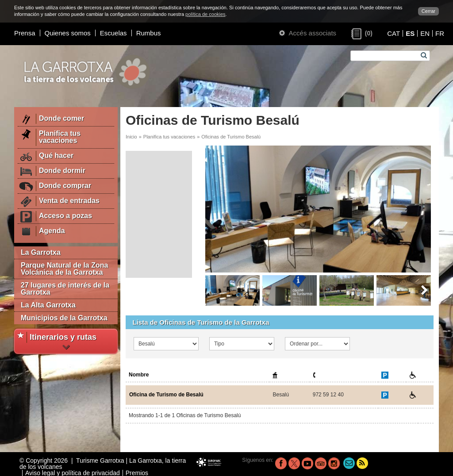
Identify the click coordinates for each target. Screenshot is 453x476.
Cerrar (428, 11)
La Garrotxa (41, 252)
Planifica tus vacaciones (169, 137)
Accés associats (308, 33)
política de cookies (205, 14)
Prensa (25, 33)
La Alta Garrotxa (48, 305)
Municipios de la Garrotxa (64, 318)
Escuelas (113, 33)
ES (410, 33)
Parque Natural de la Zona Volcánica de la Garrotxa (64, 269)
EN (425, 33)
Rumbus (149, 33)
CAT (393, 33)
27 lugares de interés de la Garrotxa (65, 289)
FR (440, 33)
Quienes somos (68, 33)
